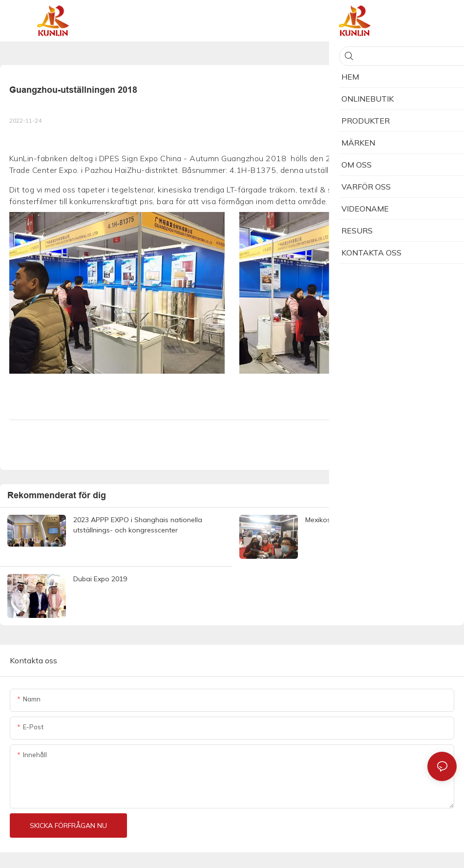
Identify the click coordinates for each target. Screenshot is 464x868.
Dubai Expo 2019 (100, 579)
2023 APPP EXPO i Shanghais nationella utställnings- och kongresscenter (138, 525)
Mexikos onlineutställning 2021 (354, 520)
